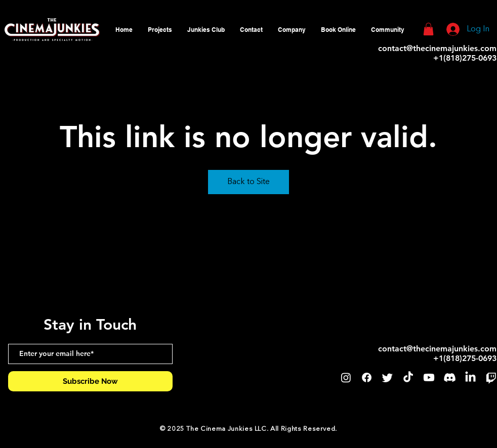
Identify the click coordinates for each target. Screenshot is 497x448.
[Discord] (450, 377)
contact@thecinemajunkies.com (437, 48)
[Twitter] (387, 377)
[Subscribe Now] (90, 381)
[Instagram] (346, 377)
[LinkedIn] (470, 377)
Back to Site (248, 182)
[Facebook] (367, 377)
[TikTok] (408, 377)
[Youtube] (429, 377)
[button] (292, 30)
